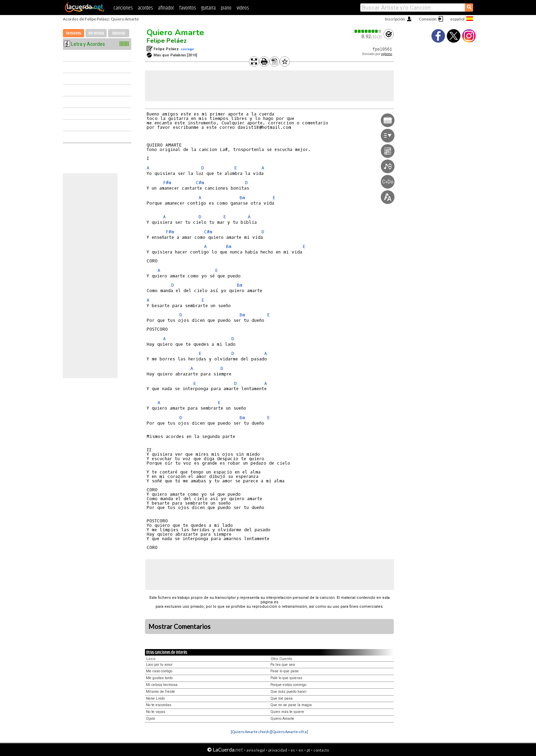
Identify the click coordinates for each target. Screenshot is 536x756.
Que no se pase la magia (291, 705)
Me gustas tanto (159, 678)
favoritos (187, 8)
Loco (151, 659)
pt (308, 750)
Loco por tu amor (159, 665)
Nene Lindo (155, 698)
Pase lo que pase (285, 671)
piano (226, 8)
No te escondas (159, 705)
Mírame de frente (160, 692)
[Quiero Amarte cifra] (290, 732)
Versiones (73, 33)
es (293, 750)
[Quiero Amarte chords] (251, 732)
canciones (123, 8)
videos (243, 8)
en (301, 750)
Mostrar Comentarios (179, 627)
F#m (167, 183)
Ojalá (150, 719)
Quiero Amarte (175, 32)
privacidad (278, 750)
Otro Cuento (282, 659)
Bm (242, 198)
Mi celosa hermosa (162, 685)
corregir (187, 49)
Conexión (428, 19)
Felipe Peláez (167, 41)
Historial (119, 33)
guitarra (208, 8)
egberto (387, 54)
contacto (321, 750)
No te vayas (156, 712)
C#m (200, 183)
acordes (145, 8)
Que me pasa (282, 698)
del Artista (96, 33)
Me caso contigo (159, 671)
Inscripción (395, 19)
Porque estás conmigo (288, 685)
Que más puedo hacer (289, 692)
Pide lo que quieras (286, 678)
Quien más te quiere (287, 712)
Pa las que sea (283, 665)
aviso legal (256, 750)
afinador (166, 8)
